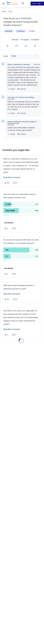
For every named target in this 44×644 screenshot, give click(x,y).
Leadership (9, 31)
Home (4, 12)
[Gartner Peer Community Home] (12, 4)
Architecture (21, 31)
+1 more (31, 31)
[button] (21, 196)
